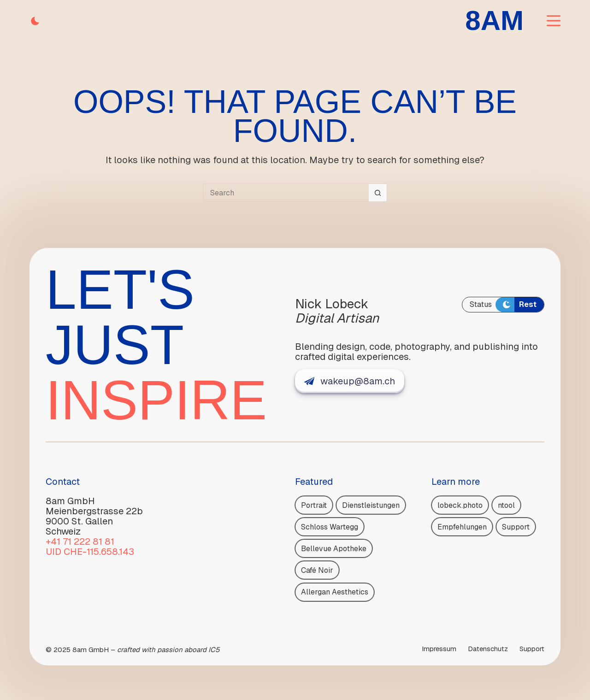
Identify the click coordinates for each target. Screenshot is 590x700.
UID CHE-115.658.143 (90, 552)
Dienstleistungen (371, 505)
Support (516, 527)
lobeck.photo (460, 505)
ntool (506, 505)
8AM (494, 21)
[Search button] (378, 193)
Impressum (439, 649)
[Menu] (554, 21)
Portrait (314, 505)
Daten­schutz (488, 649)
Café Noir (317, 570)
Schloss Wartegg (330, 527)
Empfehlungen (462, 527)
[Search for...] (286, 193)
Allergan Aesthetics (335, 592)
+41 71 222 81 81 (80, 541)
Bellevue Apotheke (334, 549)
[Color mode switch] (35, 21)
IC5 (214, 650)
